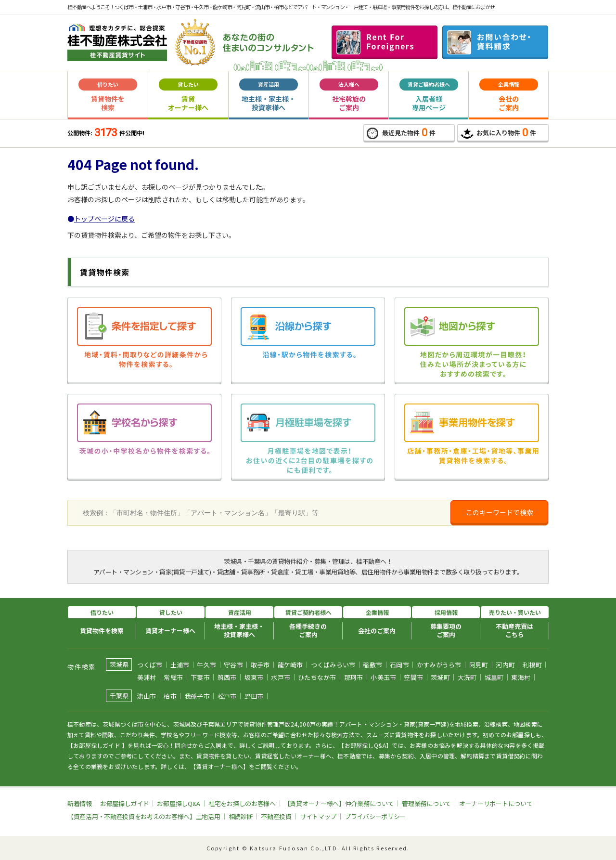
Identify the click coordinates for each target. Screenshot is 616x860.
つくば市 (150, 665)
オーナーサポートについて (496, 803)
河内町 (505, 665)
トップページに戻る (104, 219)
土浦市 (180, 665)
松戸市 (227, 696)
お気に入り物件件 (498, 133)
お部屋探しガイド (125, 803)
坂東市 (254, 677)
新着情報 (80, 803)
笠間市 (413, 677)
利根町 (532, 665)
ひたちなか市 (317, 677)
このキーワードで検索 (500, 512)
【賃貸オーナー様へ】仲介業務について (339, 803)
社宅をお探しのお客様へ (242, 803)
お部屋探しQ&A (179, 803)
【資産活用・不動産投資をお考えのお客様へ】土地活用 (144, 816)
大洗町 (467, 677)
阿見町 (479, 665)
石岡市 (399, 665)
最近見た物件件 (401, 133)
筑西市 (227, 677)
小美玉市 (383, 677)
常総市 (173, 677)
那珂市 (354, 677)
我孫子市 (197, 696)
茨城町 (440, 677)
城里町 (494, 677)
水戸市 (281, 677)
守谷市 (233, 665)
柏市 (170, 696)
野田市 (254, 696)
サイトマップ (318, 816)
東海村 (521, 677)
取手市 (260, 665)
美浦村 (147, 677)
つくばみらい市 (333, 665)
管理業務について (426, 803)
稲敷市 (372, 665)
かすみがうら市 (439, 665)
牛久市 (206, 665)
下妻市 (200, 677)
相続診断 (241, 816)
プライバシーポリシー (375, 816)
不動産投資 (276, 816)
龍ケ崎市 (290, 665)
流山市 (147, 696)
